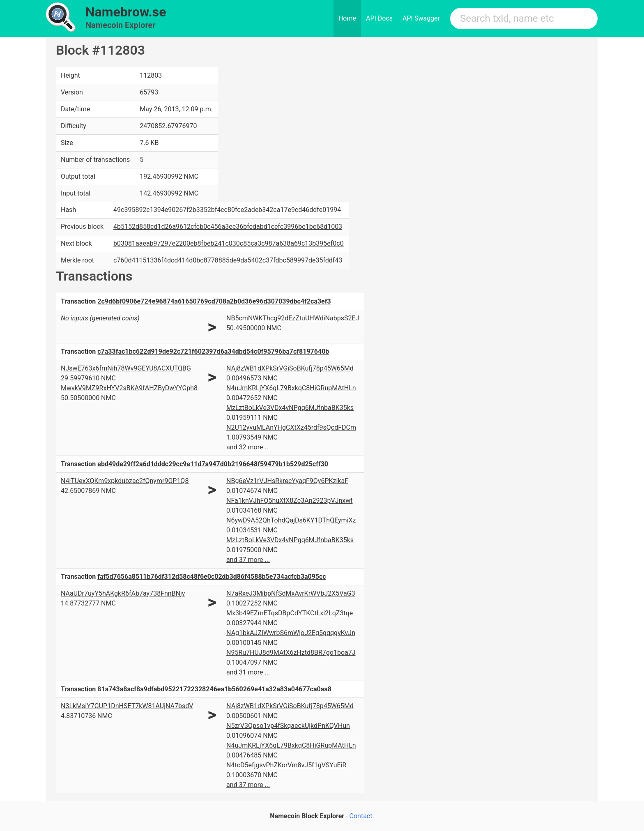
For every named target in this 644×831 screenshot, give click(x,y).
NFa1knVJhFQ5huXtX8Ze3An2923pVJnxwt (289, 501)
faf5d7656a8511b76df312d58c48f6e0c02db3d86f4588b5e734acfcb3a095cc (212, 577)
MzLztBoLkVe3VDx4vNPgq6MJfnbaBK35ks (290, 408)
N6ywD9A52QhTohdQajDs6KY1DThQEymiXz (291, 520)
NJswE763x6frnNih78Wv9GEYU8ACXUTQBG (126, 368)
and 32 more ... (248, 447)
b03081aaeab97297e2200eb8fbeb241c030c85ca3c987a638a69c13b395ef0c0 (229, 243)
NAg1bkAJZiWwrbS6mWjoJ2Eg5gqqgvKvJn (291, 633)
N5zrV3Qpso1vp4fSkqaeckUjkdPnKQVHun (288, 726)
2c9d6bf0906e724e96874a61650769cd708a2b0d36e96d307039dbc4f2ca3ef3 (214, 301)
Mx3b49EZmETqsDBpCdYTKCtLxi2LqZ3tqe (290, 613)
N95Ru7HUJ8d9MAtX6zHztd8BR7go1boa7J (291, 653)
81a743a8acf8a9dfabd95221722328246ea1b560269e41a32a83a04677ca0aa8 (214, 689)
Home (347, 18)
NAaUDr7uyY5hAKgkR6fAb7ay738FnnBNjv (123, 593)
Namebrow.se (126, 12)
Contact (361, 816)
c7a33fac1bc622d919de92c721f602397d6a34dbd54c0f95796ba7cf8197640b (213, 351)
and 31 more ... (248, 672)
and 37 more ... (248, 560)
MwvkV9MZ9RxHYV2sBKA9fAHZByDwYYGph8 (129, 388)
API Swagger (421, 18)
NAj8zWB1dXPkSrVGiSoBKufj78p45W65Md (290, 368)
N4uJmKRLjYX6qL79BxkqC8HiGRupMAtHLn (291, 388)
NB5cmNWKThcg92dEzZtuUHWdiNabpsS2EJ (293, 318)
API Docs (379, 18)
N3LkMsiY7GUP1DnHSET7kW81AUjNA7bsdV (127, 706)
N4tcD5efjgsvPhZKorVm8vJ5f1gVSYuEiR (286, 765)
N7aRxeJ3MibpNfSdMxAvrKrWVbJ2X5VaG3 (291, 593)
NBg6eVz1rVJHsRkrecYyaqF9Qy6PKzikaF (287, 481)
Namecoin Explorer (121, 25)
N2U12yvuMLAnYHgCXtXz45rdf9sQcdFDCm (291, 427)
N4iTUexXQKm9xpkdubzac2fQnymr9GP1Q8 (125, 481)
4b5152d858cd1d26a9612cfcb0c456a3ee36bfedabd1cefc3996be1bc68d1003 (228, 227)
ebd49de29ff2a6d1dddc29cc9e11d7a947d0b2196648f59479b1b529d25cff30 (213, 464)
